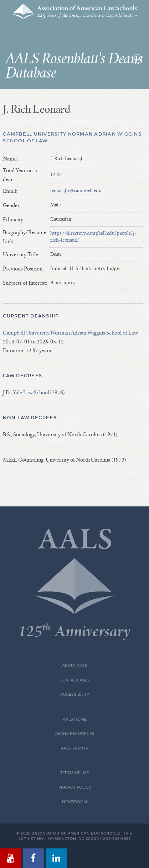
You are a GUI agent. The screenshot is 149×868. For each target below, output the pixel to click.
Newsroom (74, 802)
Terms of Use (75, 773)
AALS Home (75, 719)
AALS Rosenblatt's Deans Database (74, 66)
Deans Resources (74, 734)
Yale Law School (31, 393)
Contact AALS (75, 680)
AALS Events (74, 748)
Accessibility (75, 695)
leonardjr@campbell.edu (76, 191)
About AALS (75, 666)
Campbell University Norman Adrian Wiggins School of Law (70, 333)
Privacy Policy (75, 787)
